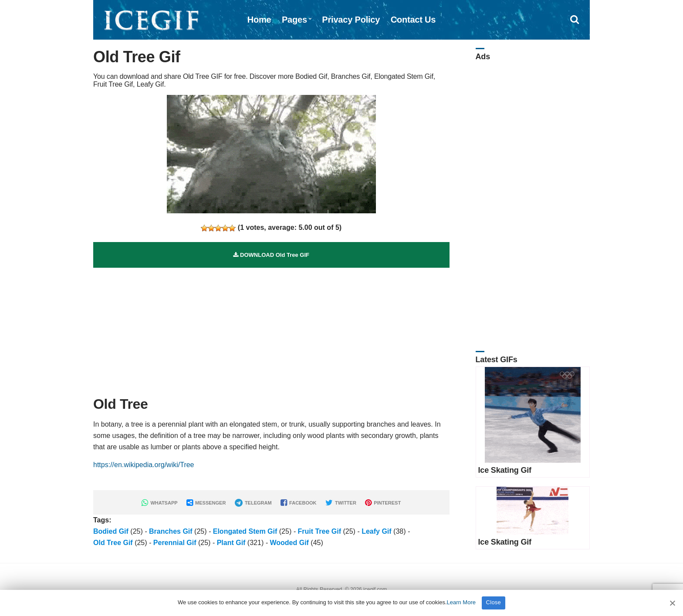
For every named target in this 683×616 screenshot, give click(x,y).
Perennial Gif (175, 543)
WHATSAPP (159, 503)
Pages (294, 20)
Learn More (461, 602)
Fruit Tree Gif (319, 531)
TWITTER (341, 503)
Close (494, 602)
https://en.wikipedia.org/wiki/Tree (144, 465)
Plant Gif (231, 543)
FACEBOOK (298, 503)
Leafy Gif (376, 531)
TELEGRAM (253, 503)
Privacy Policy (351, 20)
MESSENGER (206, 503)
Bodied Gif (111, 531)
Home (259, 20)
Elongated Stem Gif (245, 531)
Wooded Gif (289, 543)
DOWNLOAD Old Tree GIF (271, 255)
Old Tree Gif (113, 543)
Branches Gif (171, 531)
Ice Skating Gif (505, 470)
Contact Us (413, 20)
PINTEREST (383, 503)
